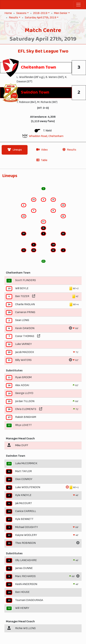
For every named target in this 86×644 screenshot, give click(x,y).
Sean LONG (22, 320)
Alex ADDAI (22, 385)
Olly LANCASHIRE (26, 560)
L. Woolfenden (25, 77)
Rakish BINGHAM (26, 417)
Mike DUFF (22, 445)
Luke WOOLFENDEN (28, 487)
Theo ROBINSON (25, 543)
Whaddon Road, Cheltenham (46, 136)
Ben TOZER (22, 296)
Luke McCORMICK (26, 463)
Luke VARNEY (23, 344)
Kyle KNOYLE (23, 495)
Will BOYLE (22, 288)
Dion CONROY (24, 479)
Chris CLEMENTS (26, 409)
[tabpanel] (43, 404)
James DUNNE (24, 568)
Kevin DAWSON (25, 328)
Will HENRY (22, 608)
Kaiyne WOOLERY (26, 535)
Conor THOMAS (25, 336)
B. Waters (52, 77)
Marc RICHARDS (25, 576)
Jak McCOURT (24, 503)
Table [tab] (42, 160)
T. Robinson (23, 102)
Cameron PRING (25, 312)
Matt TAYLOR (23, 471)
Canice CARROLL (26, 511)
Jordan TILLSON (25, 401)
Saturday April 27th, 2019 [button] (40, 18)
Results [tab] (69, 150)
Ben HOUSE (22, 592)
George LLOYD (24, 393)
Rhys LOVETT (23, 425)
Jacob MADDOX (25, 352)
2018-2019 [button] (40, 13)
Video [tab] (42, 150)
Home (8, 13)
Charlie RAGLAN (25, 304)
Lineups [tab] (15, 150)
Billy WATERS (23, 360)
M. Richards (44, 102)
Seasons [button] (21, 13)
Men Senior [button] (60, 13)
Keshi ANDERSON (26, 584)
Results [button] (13, 18)
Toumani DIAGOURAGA (29, 600)
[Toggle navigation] (78, 5)
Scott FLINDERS (26, 280)
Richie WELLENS (25, 628)
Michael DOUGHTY (27, 527)
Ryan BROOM (23, 377)
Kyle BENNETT (24, 519)
